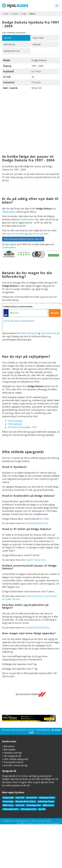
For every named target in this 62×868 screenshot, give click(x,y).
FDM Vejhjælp (15, 424)
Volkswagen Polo (34, 805)
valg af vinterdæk (15, 234)
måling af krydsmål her (38, 628)
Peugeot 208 (8, 798)
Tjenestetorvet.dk (50, 333)
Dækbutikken (9, 212)
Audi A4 (42, 809)
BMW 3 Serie (8, 805)
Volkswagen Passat (46, 801)
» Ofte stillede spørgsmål (15, 759)
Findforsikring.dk (28, 333)
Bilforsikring (9, 44)
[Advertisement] (27, 123)
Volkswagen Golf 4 (28, 809)
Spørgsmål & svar (12, 51)
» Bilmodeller (9, 750)
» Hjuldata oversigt (12, 753)
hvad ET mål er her (35, 560)
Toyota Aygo (8, 801)
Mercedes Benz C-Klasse (26, 801)
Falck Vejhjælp (15, 421)
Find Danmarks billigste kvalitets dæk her (23, 239)
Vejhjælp (37, 44)
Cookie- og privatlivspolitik (41, 821)
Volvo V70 (20, 805)
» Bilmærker (8, 746)
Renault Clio (32, 798)
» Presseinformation (13, 762)
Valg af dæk (38, 38)
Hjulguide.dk (9, 821)
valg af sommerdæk (38, 234)
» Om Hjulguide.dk (12, 756)
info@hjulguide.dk (22, 821)
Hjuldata (8, 38)
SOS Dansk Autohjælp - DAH (22, 427)
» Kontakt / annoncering (15, 765)
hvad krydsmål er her (37, 523)
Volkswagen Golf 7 (47, 798)
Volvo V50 (20, 798)
